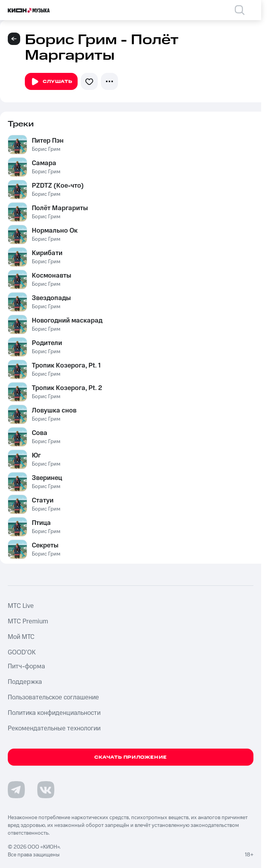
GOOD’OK (22, 652)
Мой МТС (21, 637)
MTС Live (21, 606)
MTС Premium (28, 621)
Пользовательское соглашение (53, 697)
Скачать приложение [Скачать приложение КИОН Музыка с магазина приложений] (131, 757)
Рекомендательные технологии (54, 728)
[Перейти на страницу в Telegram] (16, 790)
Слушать (51, 82)
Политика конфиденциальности (54, 713)
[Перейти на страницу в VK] (46, 790)
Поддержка (25, 682)
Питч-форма (26, 666)
